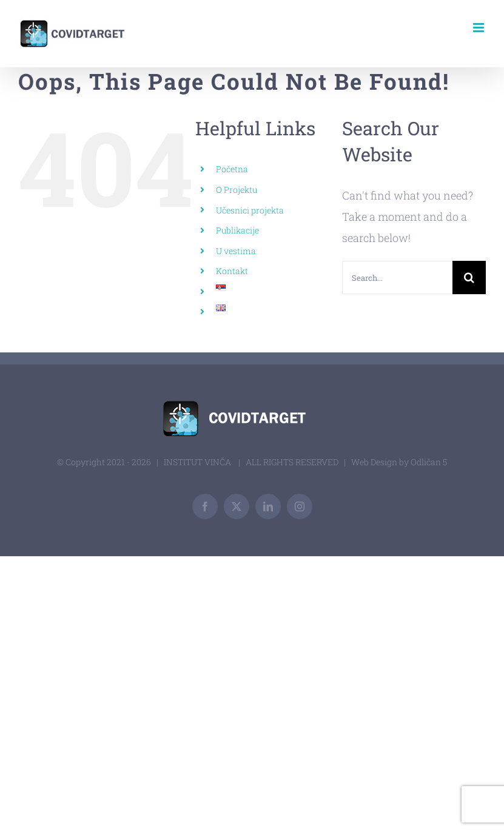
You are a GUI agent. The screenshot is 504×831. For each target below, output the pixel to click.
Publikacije (237, 230)
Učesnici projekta (250, 210)
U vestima (236, 251)
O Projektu (237, 190)
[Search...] (397, 278)
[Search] (469, 278)
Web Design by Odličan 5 (399, 462)
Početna (232, 169)
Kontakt (232, 271)
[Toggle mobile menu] (479, 28)
